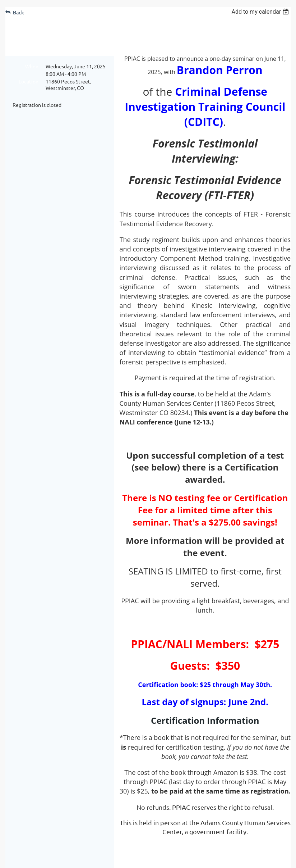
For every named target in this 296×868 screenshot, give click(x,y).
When (32, 66)
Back (18, 12)
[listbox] (261, 12)
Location (29, 81)
